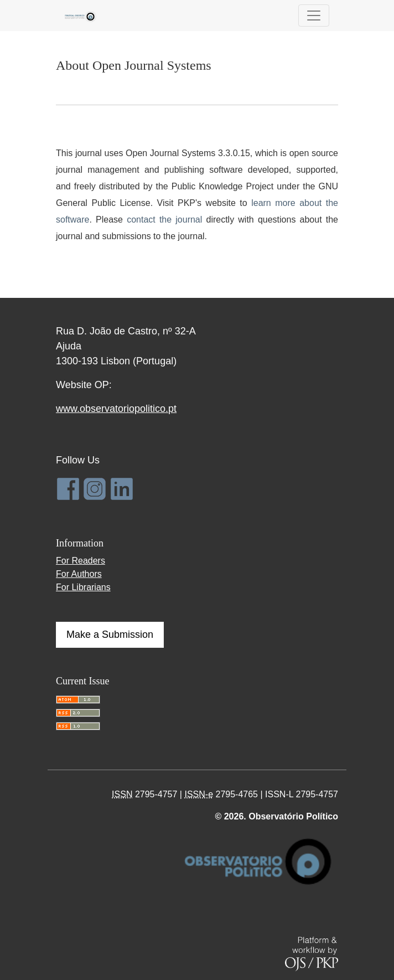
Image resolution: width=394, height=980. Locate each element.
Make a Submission (110, 635)
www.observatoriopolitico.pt (116, 409)
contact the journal (164, 220)
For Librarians (83, 587)
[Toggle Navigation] (314, 16)
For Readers (81, 561)
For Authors (79, 574)
